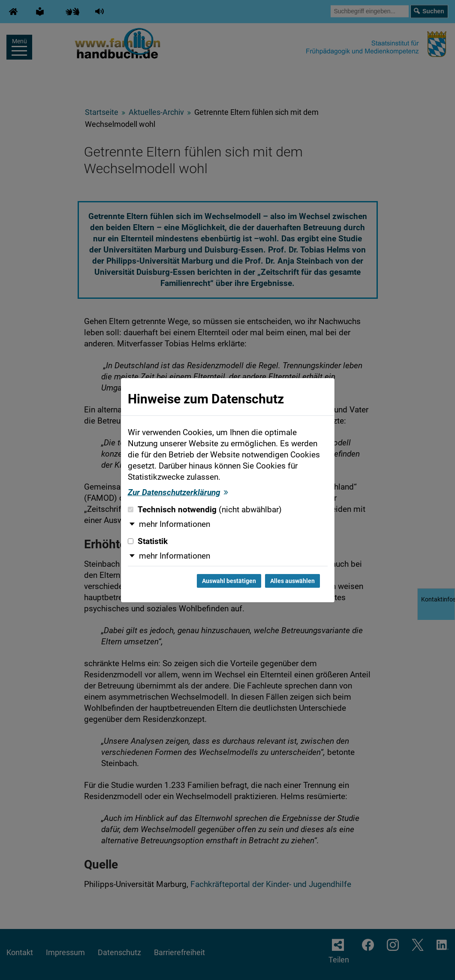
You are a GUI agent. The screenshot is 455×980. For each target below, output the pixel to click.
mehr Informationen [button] (175, 524)
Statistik (148, 541)
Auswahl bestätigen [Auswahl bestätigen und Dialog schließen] (229, 581)
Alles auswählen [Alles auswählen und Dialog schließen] (292, 581)
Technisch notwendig (205, 510)
